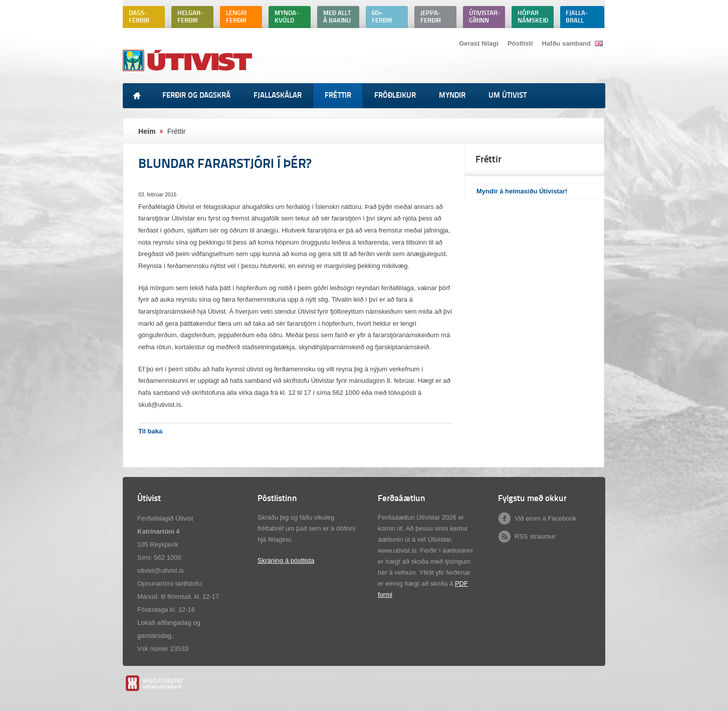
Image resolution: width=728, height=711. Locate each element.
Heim (147, 131)
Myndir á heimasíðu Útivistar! (522, 191)
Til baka (150, 431)
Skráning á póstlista (286, 560)
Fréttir (177, 131)
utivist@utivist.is (161, 570)
